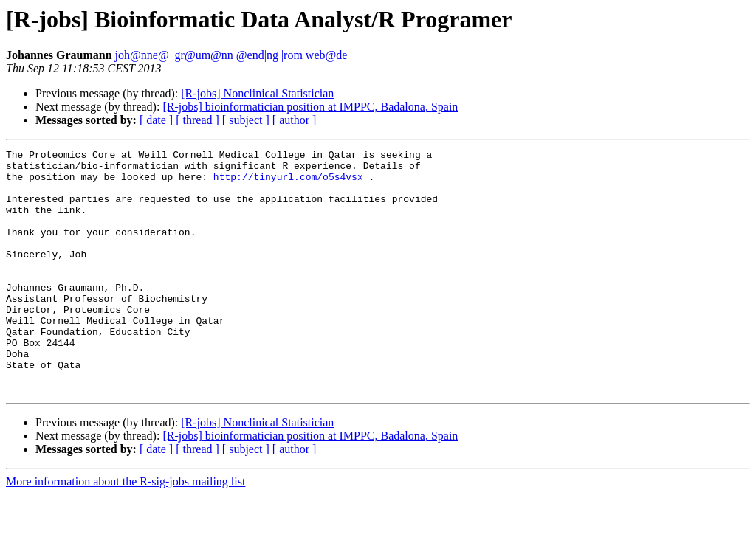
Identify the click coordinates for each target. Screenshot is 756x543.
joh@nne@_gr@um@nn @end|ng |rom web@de (231, 55)
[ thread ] (197, 120)
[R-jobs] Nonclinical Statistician (257, 93)
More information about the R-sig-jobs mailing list (126, 530)
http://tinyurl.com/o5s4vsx (288, 183)
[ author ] (295, 120)
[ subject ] (246, 120)
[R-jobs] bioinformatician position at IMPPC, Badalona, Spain (310, 107)
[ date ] (156, 120)
